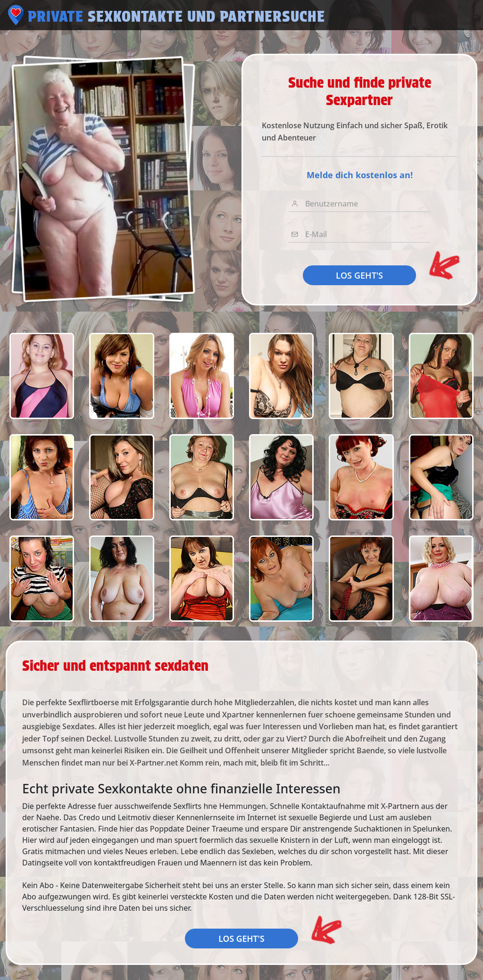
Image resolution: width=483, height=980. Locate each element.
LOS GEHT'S (359, 275)
